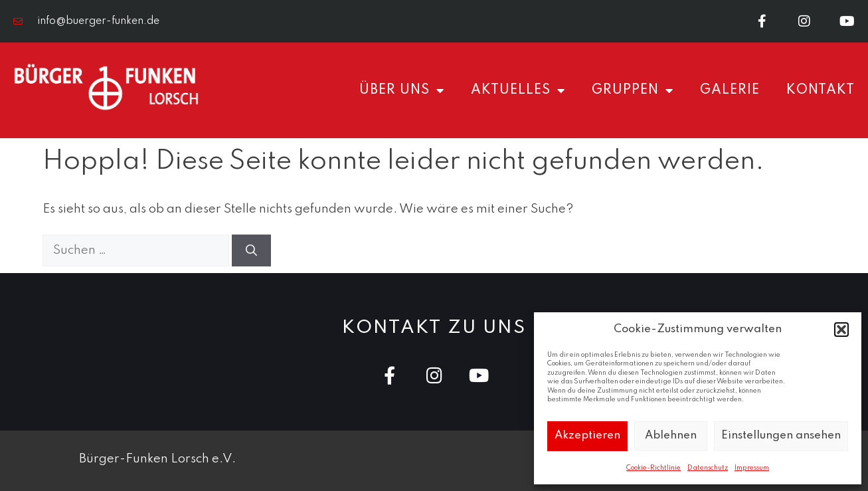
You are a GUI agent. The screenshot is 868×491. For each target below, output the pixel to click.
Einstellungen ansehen (781, 436)
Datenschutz (708, 468)
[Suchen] (251, 250)
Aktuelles (518, 90)
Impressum (752, 468)
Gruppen (633, 90)
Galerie (730, 90)
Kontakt (821, 90)
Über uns (402, 90)
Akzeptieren (587, 436)
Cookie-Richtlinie (653, 468)
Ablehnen (671, 436)
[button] (841, 330)
